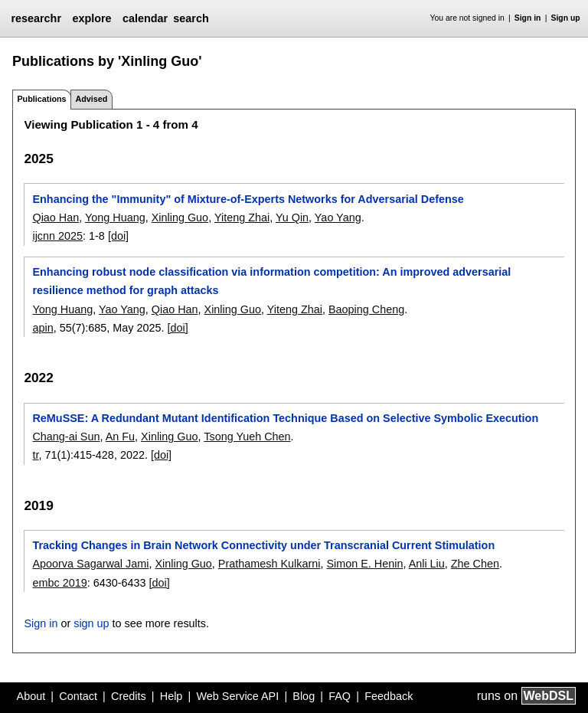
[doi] (118, 236)
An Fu (120, 437)
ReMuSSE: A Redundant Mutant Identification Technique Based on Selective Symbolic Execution (285, 418)
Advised (91, 99)
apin (42, 328)
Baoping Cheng (366, 309)
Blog (304, 696)
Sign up (566, 18)
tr (35, 455)
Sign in (528, 18)
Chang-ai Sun (66, 437)
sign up (91, 623)
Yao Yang (338, 217)
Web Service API (237, 696)
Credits (129, 696)
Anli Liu (427, 564)
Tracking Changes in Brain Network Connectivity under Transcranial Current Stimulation (263, 545)
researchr (36, 18)
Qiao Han (56, 217)
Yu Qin (292, 217)
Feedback (389, 696)
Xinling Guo (180, 217)
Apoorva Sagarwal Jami (90, 564)
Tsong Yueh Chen (247, 437)
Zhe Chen (475, 564)
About (31, 696)
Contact (78, 696)
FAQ (340, 696)
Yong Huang (115, 217)
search (191, 18)
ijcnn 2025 (57, 236)
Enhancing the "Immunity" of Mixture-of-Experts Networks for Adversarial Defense (248, 199)
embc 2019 (59, 583)
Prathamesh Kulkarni (269, 564)
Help (171, 696)
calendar (145, 18)
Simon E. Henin (364, 564)
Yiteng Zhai (242, 217)
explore (91, 18)
